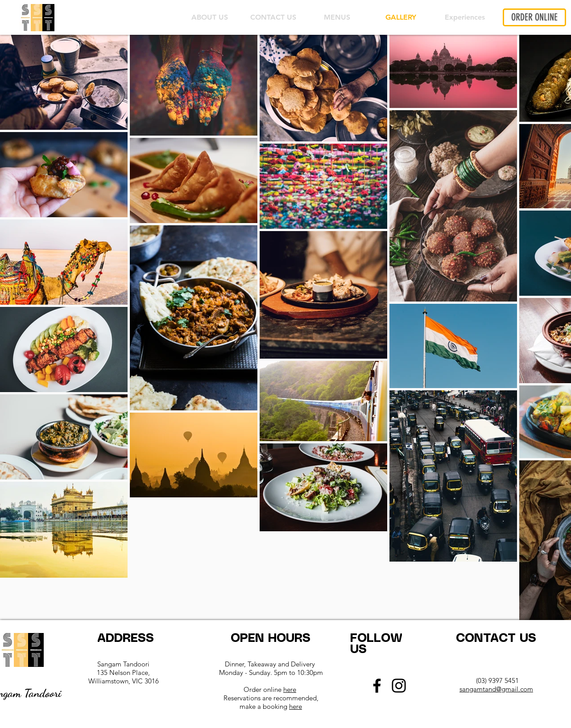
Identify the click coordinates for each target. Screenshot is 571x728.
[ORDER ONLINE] (534, 17)
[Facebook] (377, 686)
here (290, 689)
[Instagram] (399, 686)
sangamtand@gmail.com (496, 689)
